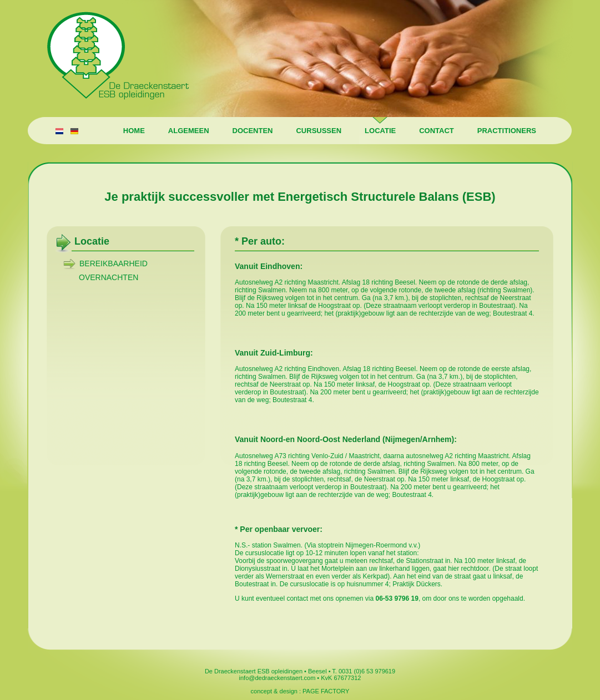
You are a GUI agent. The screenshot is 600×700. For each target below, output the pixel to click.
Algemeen (186, 131)
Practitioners (504, 131)
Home (131, 131)
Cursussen (316, 131)
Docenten (250, 131)
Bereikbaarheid (114, 263)
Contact (434, 131)
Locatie (377, 131)
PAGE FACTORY (326, 691)
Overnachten (109, 277)
